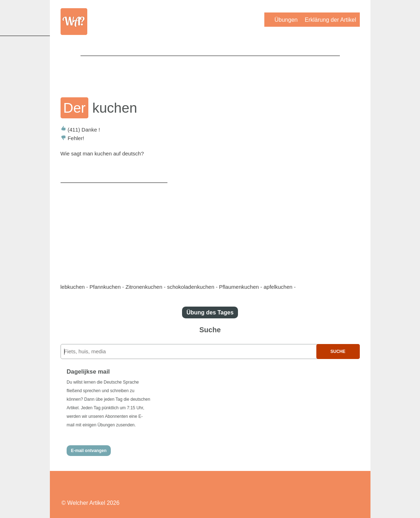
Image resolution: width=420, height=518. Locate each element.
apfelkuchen (278, 287)
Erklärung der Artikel (330, 20)
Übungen (286, 20)
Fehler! (72, 138)
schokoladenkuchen (191, 287)
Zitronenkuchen (144, 287)
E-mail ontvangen (89, 451)
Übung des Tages (210, 312)
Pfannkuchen (105, 287)
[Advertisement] (210, 72)
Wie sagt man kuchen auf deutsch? (102, 153)
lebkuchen (73, 287)
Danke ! (80, 130)
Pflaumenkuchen (239, 287)
